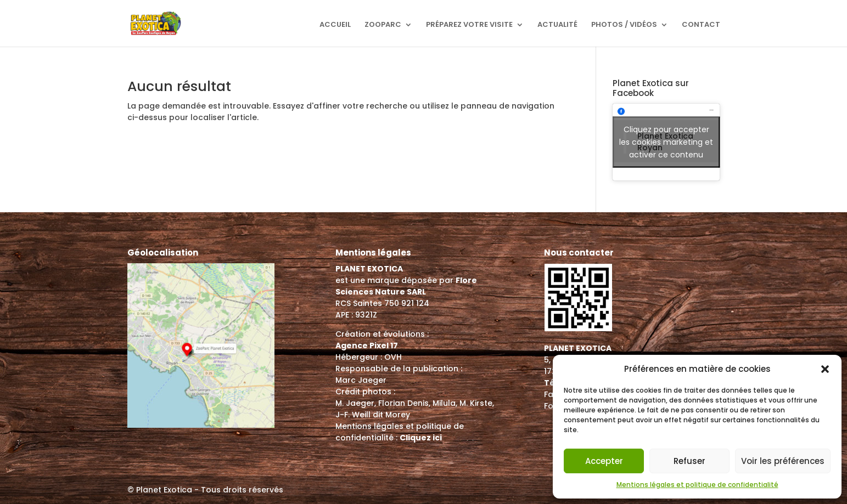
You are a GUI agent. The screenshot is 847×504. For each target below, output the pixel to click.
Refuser (689, 461)
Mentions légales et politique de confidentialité (697, 485)
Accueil (335, 25)
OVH (393, 357)
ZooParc (383, 25)
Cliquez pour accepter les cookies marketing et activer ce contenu (666, 142)
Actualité (557, 25)
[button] (825, 369)
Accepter (604, 461)
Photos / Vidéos (624, 25)
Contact (701, 25)
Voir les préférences (783, 461)
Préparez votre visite (469, 25)
